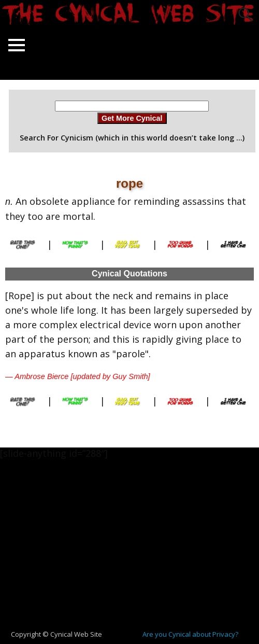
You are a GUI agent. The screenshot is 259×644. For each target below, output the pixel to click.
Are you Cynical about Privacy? (190, 634)
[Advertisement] (134, 550)
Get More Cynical (132, 118)
